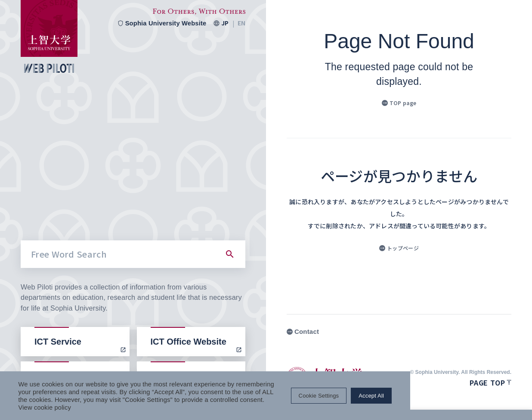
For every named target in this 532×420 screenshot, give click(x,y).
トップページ (399, 248)
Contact (303, 331)
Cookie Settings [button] (438, 400)
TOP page (399, 103)
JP (225, 23)
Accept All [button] (491, 400)
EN (241, 23)
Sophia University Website (161, 23)
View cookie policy (132, 407)
